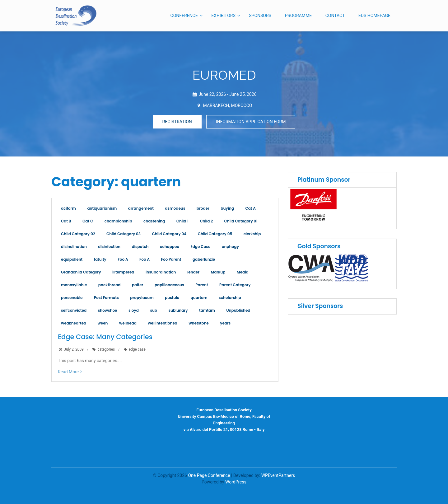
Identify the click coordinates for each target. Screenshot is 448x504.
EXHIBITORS (223, 16)
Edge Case (200, 247)
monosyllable (74, 285)
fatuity (100, 259)
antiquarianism (102, 208)
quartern (199, 298)
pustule (172, 298)
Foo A (123, 259)
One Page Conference (209, 475)
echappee (170, 247)
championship (118, 221)
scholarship (230, 298)
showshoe (108, 310)
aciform (68, 208)
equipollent (72, 259)
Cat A (251, 208)
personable (72, 298)
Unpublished (238, 310)
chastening (154, 221)
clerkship (252, 234)
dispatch (140, 247)
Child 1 (182, 221)
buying (227, 208)
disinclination (74, 247)
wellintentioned (163, 323)
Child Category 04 (169, 234)
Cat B (66, 221)
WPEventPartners (278, 475)
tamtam (207, 310)
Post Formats (106, 298)
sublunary (178, 310)
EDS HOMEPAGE (374, 16)
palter (138, 285)
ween (103, 323)
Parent (202, 285)
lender (193, 272)
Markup (218, 272)
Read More (68, 372)
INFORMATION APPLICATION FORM (251, 122)
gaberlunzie (204, 259)
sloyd (134, 310)
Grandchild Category (81, 272)
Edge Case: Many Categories (105, 337)
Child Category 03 (124, 234)
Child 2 (206, 221)
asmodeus (175, 208)
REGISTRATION (177, 122)
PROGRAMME (298, 16)
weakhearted (74, 323)
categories (106, 350)
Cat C (88, 221)
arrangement (141, 208)
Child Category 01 (241, 221)
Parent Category (235, 285)
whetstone (198, 323)
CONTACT (335, 16)
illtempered (123, 272)
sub (154, 310)
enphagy (230, 247)
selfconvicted (74, 310)
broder (203, 208)
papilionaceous (169, 285)
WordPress (236, 482)
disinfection (109, 247)
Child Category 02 (78, 234)
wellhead (128, 323)
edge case (137, 350)
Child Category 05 (215, 234)
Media (243, 272)
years (225, 323)
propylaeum (142, 298)
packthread (110, 285)
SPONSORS (260, 16)
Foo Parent (171, 259)
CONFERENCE (184, 16)
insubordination (161, 272)
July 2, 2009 (74, 350)
